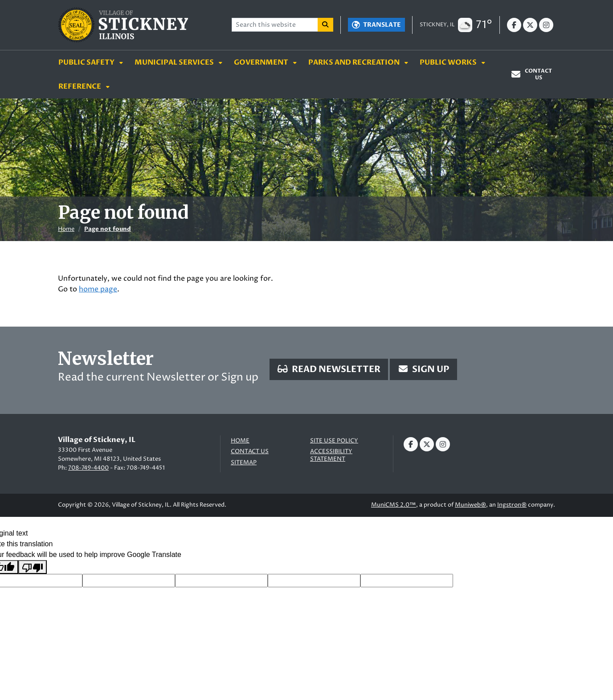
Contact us (250, 452)
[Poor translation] (33, 567)
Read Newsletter (329, 369)
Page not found (108, 229)
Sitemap (244, 463)
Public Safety (87, 62)
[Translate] (376, 25)
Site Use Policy (334, 441)
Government (262, 62)
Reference (80, 86)
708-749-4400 (88, 468)
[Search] (326, 25)
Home (66, 229)
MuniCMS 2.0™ (394, 505)
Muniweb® (470, 505)
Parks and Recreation (355, 62)
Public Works (449, 62)
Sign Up (423, 369)
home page (98, 289)
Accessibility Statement (331, 455)
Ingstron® (512, 505)
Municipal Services (175, 62)
